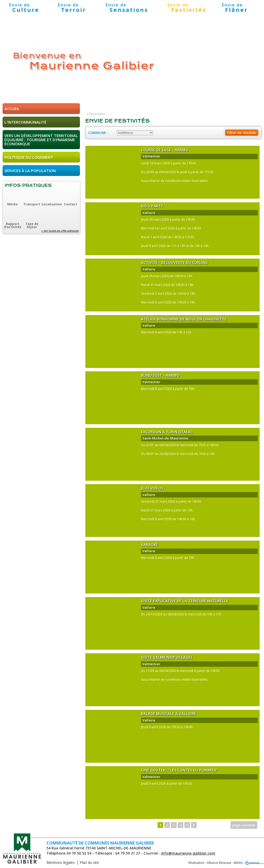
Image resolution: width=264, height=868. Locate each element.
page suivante (244, 825)
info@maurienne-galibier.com (188, 853)
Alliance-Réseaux (219, 863)
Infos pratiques (28, 185)
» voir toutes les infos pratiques (60, 231)
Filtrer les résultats (242, 133)
